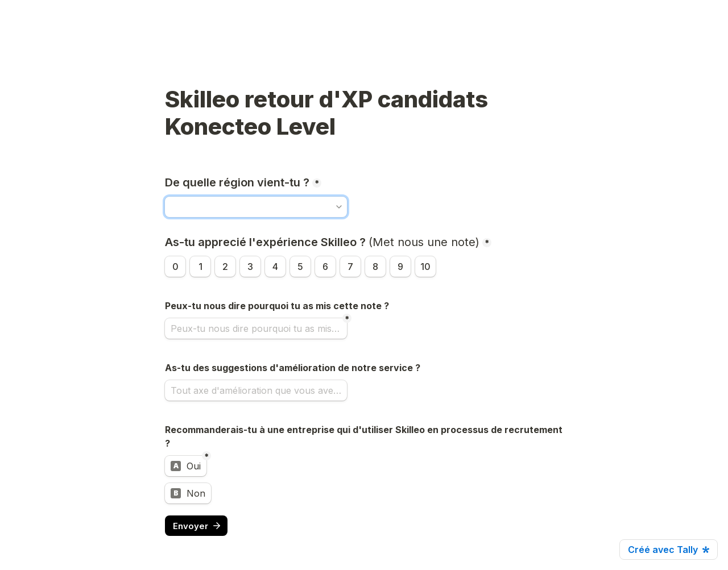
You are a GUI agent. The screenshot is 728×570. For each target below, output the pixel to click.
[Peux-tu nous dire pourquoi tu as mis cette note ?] (256, 328)
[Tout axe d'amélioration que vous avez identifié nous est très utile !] (256, 390)
